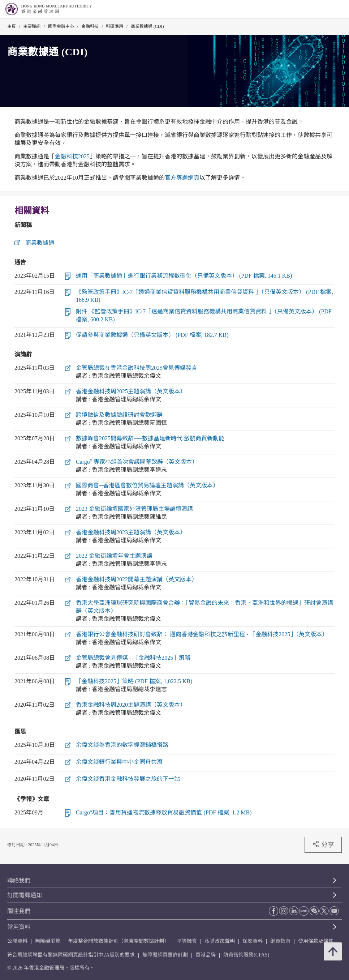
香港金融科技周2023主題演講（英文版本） (131, 532)
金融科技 (90, 26)
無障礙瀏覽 (48, 941)
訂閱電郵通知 (25, 895)
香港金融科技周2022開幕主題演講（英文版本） (137, 579)
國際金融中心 (61, 26)
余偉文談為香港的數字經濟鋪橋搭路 (122, 745)
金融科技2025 (72, 156)
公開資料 (17, 941)
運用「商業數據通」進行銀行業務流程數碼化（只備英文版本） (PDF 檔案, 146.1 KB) (184, 276)
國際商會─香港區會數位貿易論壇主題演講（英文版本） (147, 485)
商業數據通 (40, 243)
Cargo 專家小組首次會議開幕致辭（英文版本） (137, 462)
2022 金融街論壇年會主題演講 (114, 556)
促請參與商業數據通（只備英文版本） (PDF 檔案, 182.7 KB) (152, 335)
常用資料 (19, 927)
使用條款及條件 (316, 941)
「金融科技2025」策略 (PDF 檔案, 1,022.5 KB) (134, 681)
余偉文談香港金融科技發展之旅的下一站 (128, 779)
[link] (325, 9)
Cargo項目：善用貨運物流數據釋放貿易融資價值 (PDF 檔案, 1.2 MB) (164, 812)
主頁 (12, 26)
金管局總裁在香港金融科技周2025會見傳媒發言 (137, 368)
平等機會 (187, 941)
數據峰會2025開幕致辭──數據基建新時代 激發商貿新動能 (150, 438)
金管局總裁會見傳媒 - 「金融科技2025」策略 (133, 658)
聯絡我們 (19, 880)
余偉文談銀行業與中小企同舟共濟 (119, 762)
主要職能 (32, 26)
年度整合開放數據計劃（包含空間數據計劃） (119, 941)
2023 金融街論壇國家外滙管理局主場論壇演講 (134, 509)
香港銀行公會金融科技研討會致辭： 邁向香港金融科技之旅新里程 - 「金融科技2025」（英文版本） (202, 634)
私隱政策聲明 (220, 941)
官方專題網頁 (182, 178)
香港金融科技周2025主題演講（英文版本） (131, 391)
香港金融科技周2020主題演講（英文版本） (131, 705)
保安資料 (253, 941)
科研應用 (115, 26)
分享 (323, 844)
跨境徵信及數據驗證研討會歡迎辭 (119, 415)
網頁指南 (280, 941)
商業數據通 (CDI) (147, 26)
